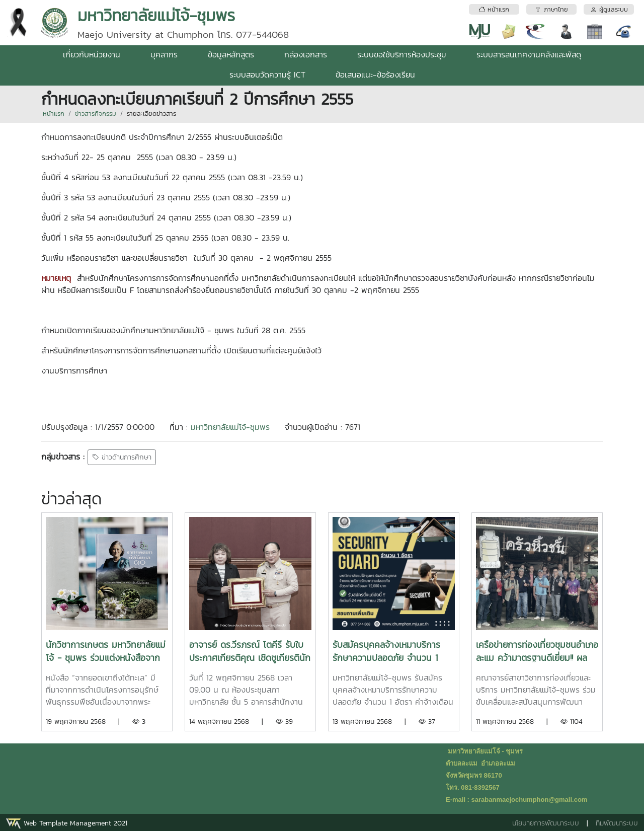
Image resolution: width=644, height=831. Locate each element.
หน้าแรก (54, 114)
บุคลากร (164, 54)
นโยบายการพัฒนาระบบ (546, 823)
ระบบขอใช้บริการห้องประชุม (402, 54)
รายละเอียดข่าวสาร (151, 114)
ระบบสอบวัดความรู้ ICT (267, 74)
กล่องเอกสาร (306, 54)
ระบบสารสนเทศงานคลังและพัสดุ (529, 54)
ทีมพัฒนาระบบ (617, 823)
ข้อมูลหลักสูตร (231, 54)
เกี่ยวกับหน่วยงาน (92, 54)
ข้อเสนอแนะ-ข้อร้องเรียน (375, 74)
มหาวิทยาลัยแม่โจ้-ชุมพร (230, 427)
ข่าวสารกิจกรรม (96, 114)
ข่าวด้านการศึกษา (122, 457)
